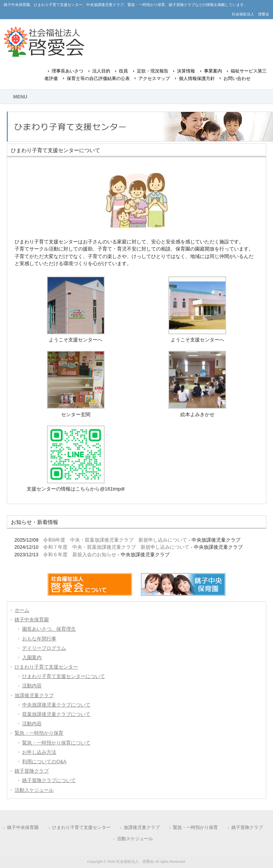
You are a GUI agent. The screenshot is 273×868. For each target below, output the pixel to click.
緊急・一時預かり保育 (39, 733)
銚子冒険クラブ (32, 771)
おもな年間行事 (39, 639)
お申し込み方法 (39, 752)
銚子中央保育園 (32, 620)
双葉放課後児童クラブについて (56, 714)
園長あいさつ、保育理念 (49, 629)
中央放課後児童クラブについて (56, 705)
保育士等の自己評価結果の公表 (98, 78)
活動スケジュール (34, 790)
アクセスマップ (154, 78)
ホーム (22, 610)
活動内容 (32, 686)
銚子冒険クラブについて (49, 780)
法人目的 (101, 71)
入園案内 (32, 657)
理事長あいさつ (67, 71)
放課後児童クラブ (34, 695)
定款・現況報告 (153, 71)
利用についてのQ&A (44, 762)
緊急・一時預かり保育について (56, 743)
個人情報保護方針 (197, 78)
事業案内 (213, 71)
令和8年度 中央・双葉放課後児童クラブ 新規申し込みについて (115, 540)
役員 (123, 71)
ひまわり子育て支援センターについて (64, 676)
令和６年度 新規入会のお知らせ (80, 555)
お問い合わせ (237, 78)
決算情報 (186, 71)
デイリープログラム (44, 648)
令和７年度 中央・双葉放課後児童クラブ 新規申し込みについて (116, 547)
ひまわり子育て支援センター (46, 667)
